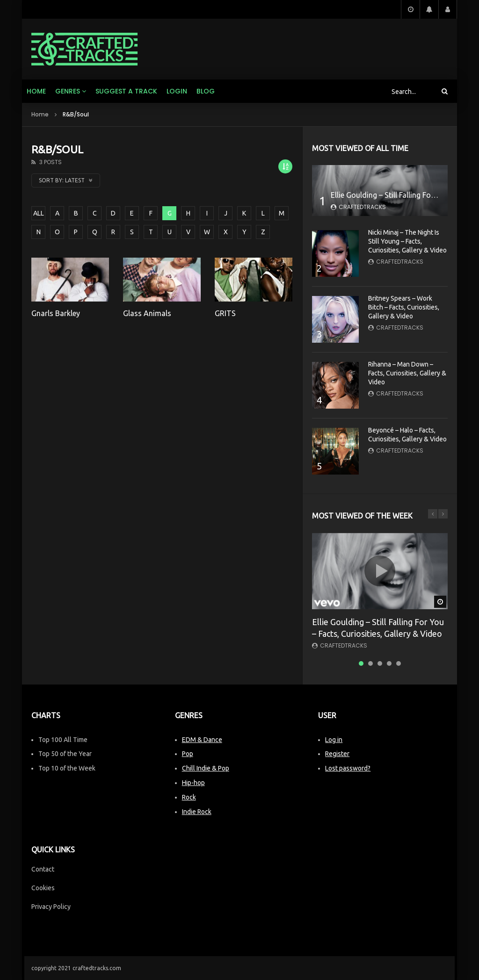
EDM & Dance (202, 740)
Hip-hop (193, 783)
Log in (334, 740)
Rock (189, 797)
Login (177, 91)
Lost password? (348, 768)
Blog (206, 91)
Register (337, 754)
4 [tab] (389, 663)
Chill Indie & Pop (206, 768)
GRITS (225, 313)
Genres (68, 91)
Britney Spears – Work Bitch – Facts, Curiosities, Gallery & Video (404, 307)
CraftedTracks (362, 207)
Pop (188, 754)
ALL (39, 213)
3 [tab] (380, 663)
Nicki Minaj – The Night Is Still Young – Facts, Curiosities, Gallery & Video (407, 241)
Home (36, 91)
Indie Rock (197, 812)
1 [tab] (361, 663)
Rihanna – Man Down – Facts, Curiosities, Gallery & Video (407, 373)
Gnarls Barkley (56, 313)
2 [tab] (370, 663)
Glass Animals (147, 313)
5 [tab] (399, 663)
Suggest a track (126, 91)
